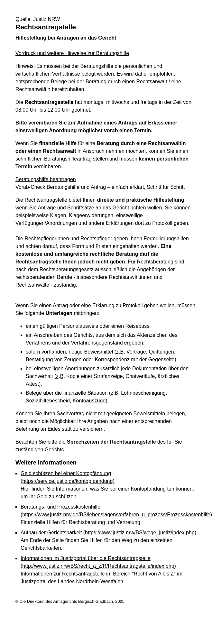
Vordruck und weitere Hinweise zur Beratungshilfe (72, 53)
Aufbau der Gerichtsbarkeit (108, 533)
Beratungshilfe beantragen (46, 179)
